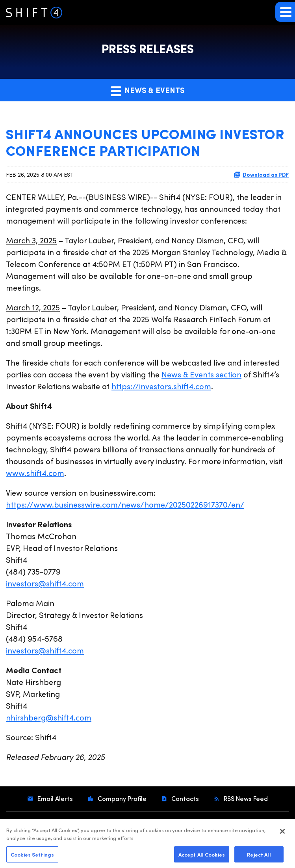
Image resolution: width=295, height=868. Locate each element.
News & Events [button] (147, 90)
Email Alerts (54, 798)
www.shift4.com (35, 473)
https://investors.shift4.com (161, 386)
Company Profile (121, 798)
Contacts (184, 798)
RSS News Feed (245, 798)
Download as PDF (261, 174)
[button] (285, 12)
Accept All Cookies (202, 856)
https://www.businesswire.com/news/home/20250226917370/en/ (125, 504)
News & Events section (201, 374)
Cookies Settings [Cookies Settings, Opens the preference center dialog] (32, 856)
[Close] (282, 833)
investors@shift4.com (45, 583)
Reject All (259, 856)
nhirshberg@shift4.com (49, 717)
